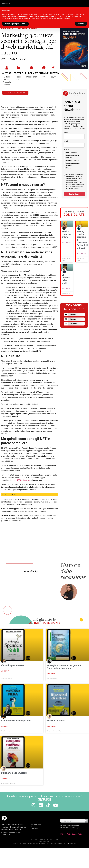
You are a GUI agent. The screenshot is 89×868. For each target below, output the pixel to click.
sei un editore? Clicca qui (70, 828)
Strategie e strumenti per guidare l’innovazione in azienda (64, 667)
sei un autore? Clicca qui (70, 826)
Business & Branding (73, 155)
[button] (74, 315)
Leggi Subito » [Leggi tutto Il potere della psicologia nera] (6, 726)
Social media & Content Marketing (73, 164)
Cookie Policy (77, 834)
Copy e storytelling (72, 153)
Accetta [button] (81, 24)
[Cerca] (86, 821)
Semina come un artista (66, 234)
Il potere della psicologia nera (16, 721)
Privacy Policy (74, 187)
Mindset (69, 168)
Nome (66, 133)
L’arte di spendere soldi (13, 665)
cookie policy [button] (78, 16)
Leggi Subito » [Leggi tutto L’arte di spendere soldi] (6, 671)
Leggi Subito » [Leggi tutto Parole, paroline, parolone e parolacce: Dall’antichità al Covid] (81, 254)
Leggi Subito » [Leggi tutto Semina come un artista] (66, 243)
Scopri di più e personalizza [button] (15, 24)
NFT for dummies (23, 480)
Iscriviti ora (74, 194)
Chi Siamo (34, 829)
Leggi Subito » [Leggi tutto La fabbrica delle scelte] (66, 289)
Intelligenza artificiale (73, 161)
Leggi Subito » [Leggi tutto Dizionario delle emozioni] (6, 778)
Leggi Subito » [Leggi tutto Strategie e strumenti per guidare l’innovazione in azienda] (51, 674)
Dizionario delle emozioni (14, 773)
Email (66, 141)
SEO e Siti (69, 158)
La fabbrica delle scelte (66, 279)
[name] (74, 137)
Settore (66, 150)
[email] (74, 145)
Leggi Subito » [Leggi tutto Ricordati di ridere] (51, 726)
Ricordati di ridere (56, 721)
